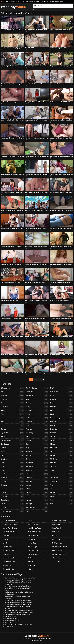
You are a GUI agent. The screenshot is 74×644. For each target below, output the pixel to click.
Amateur (12, 396)
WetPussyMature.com (44, 639)
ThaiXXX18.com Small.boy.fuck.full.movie (17, 614)
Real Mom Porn (58, 550)
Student (62, 463)
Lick (37, 496)
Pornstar (62, 407)
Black (12, 452)
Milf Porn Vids (57, 543)
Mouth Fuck (8, 590)
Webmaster (35, 641)
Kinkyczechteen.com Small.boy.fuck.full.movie (19, 624)
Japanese (37, 481)
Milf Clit (63, 1)
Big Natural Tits (12, 440)
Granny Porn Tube (9, 521)
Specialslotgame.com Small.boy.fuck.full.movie (19, 612)
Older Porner (57, 524)
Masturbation (37, 508)
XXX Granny (57, 562)
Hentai (37, 459)
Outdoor (62, 399)
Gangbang (37, 433)
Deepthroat (37, 396)
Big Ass (12, 429)
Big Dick (12, 437)
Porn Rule (6, 554)
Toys (62, 489)
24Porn (30, 569)
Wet (62, 500)
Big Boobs (12, 433)
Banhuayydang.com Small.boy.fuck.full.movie (18, 602)
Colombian (12, 496)
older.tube (21, 1)
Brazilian (12, 470)
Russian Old (7, 565)
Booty (12, 467)
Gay (37, 437)
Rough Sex (62, 429)
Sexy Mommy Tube (34, 528)
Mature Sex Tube (9, 562)
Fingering (37, 429)
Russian (62, 433)
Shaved (62, 440)
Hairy (37, 448)
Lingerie (37, 500)
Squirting (62, 455)
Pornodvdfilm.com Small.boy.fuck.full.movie (18, 582)
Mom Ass (31, 562)
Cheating (12, 485)
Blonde (12, 455)
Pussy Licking (62, 418)
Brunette (12, 478)
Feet (37, 418)
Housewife (37, 467)
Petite (62, 403)
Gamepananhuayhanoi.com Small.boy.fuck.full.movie (21, 578)
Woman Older (57, 558)
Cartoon (12, 481)
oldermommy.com (30, 1)
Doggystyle (37, 403)
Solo (62, 452)
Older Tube (31, 565)
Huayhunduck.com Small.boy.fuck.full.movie (18, 604)
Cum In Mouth (12, 511)
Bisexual (12, 448)
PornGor (30, 521)
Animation (12, 407)
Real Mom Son (9, 594)
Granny (37, 444)
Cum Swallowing (37, 388)
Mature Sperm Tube (10, 558)
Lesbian (37, 493)
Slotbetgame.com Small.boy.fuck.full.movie (18, 596)
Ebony (37, 407)
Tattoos (62, 470)
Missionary (62, 392)
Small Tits (62, 448)
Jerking (37, 485)
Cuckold (12, 508)
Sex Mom (8, 608)
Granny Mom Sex (9, 569)
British (12, 474)
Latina (37, 489)
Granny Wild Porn (9, 550)
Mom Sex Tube (33, 554)
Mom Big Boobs (33, 536)
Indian (37, 474)
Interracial (37, 478)
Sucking (62, 467)
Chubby (12, 489)
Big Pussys (8, 622)
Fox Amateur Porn (41, 1)
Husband (37, 470)
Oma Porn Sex (57, 528)
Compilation (12, 500)
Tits (62, 485)
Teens (62, 474)
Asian (12, 410)
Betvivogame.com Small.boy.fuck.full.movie (18, 586)
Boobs (12, 463)
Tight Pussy (62, 481)
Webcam (62, 496)
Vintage (62, 493)
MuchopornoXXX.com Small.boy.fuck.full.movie (19, 592)
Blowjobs (12, 459)
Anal (12, 403)
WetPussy (13, 7)
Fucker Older (32, 543)
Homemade (37, 463)
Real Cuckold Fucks (34, 532)
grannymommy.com (12, 1)
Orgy (62, 396)
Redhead (62, 422)
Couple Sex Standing (11, 618)
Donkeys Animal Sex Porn (13, 620)
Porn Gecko (56, 536)
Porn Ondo (56, 539)
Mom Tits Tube (33, 550)
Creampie (12, 504)
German (37, 440)
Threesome (62, 478)
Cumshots (37, 392)
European (37, 410)
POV (62, 410)
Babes (12, 418)
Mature (37, 511)
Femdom (37, 422)
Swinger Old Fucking (10, 524)
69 (12, 392)
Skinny (62, 444)
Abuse (41, 641)
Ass (12, 414)
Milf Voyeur (31, 539)
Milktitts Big (8, 584)
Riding (62, 425)
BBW (12, 422)
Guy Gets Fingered (11, 616)
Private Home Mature (59, 547)
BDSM (12, 425)
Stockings (62, 459)
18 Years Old (12, 388)
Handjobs (37, 452)
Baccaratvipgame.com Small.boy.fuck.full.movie (19, 610)
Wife (62, 504)
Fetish (37, 425)
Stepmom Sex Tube (59, 554)
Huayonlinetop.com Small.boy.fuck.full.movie (18, 600)
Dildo (37, 399)
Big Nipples (12, 444)
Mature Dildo (7, 547)
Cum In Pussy (9, 626)
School (62, 437)
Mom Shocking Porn (59, 521)
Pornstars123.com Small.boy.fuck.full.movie (18, 606)
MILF (62, 388)
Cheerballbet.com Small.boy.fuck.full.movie (18, 588)
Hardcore (37, 455)
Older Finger (50, 1)
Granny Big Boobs (34, 524)
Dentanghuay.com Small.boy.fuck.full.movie (18, 580)
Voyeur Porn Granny (10, 528)
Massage (37, 504)
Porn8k (57, 1)
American (12, 399)
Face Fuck (8, 598)
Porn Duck (56, 532)
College (12, 493)
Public (62, 414)
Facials (37, 414)
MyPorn (30, 558)
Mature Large (32, 547)
